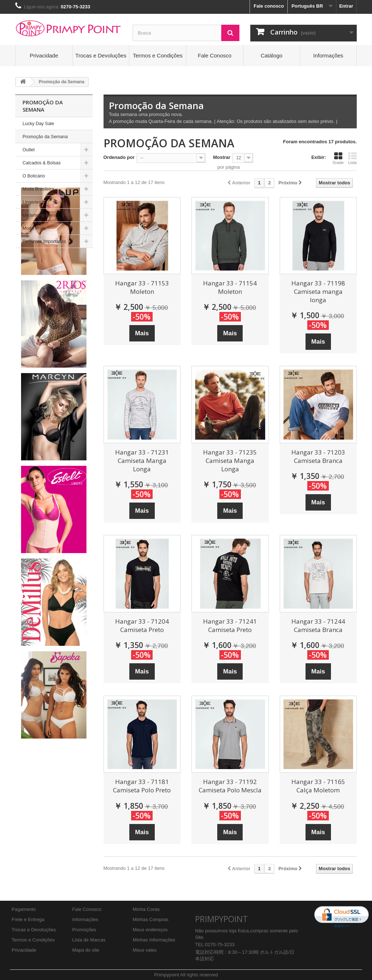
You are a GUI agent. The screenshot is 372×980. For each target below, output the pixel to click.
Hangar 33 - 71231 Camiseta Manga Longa (142, 461)
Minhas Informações (154, 940)
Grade (338, 158)
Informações (328, 55)
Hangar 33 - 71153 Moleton (142, 287)
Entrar (346, 6)
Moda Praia (34, 228)
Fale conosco (269, 6)
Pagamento (24, 909)
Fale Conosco (215, 55)
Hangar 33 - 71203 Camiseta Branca (318, 456)
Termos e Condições (158, 55)
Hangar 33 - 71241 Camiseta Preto (230, 625)
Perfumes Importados (44, 241)
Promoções (84, 930)
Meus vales (145, 950)
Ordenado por (119, 157)
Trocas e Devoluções (101, 55)
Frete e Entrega (28, 919)
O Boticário (34, 176)
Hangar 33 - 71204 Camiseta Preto (142, 625)
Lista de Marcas (89, 940)
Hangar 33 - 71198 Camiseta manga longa (318, 291)
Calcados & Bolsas (42, 163)
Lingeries (32, 202)
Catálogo (271, 55)
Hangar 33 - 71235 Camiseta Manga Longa (230, 461)
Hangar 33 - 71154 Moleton (230, 287)
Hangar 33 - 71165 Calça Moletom (318, 786)
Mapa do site (86, 950)
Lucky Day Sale (38, 124)
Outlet (29, 150)
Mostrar (222, 157)
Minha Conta (146, 909)
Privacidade (44, 55)
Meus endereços (150, 930)
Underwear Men (39, 215)
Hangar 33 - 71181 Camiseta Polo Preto (142, 786)
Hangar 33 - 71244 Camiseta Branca (318, 625)
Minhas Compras (150, 919)
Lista (352, 158)
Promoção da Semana (45, 137)
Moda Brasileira (38, 189)
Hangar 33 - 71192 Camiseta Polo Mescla (230, 786)
